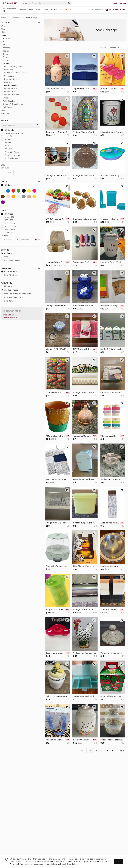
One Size (8, 173)
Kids (38, 10)
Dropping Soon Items (12, 297)
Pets (3, 110)
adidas (6, 139)
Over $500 (8, 233)
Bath (5, 45)
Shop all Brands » (10, 315)
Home (46, 10)
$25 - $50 (7, 220)
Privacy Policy (71, 864)
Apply (38, 239)
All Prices (7, 214)
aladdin (6, 143)
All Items (6, 253)
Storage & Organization (13, 104)
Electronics (6, 113)
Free (5, 257)
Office (5, 98)
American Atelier (10, 152)
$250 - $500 (9, 230)
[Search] (49, 3)
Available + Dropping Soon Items (17, 294)
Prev (82, 751)
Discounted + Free (11, 260)
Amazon (6, 149)
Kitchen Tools (10, 92)
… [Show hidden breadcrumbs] (8, 18)
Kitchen (6, 63)
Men (31, 10)
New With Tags (9, 275)
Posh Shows (66, 10)
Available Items (9, 290)
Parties (54, 10)
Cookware (8, 82)
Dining (5, 54)
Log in (115, 3)
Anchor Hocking (10, 158)
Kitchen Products (18, 18)
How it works (97, 10)
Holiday (6, 60)
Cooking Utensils (12, 79)
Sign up (123, 3)
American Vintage (11, 155)
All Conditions (9, 272)
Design (6, 51)
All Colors (7, 185)
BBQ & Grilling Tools (13, 67)
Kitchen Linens (11, 88)
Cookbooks (9, 76)
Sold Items (7, 301)
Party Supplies (9, 101)
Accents (6, 38)
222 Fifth (7, 136)
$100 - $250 (8, 226)
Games (6, 57)
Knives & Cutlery (11, 95)
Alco (5, 146)
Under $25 (8, 217)
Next (122, 751)
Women (23, 10)
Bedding (6, 48)
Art (4, 41)
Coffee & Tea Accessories (15, 73)
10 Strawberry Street (12, 133)
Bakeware (8, 70)
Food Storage (32, 18)
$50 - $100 (8, 223)
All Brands (7, 130)
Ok (118, 861)
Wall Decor (7, 107)
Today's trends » (10, 317)
